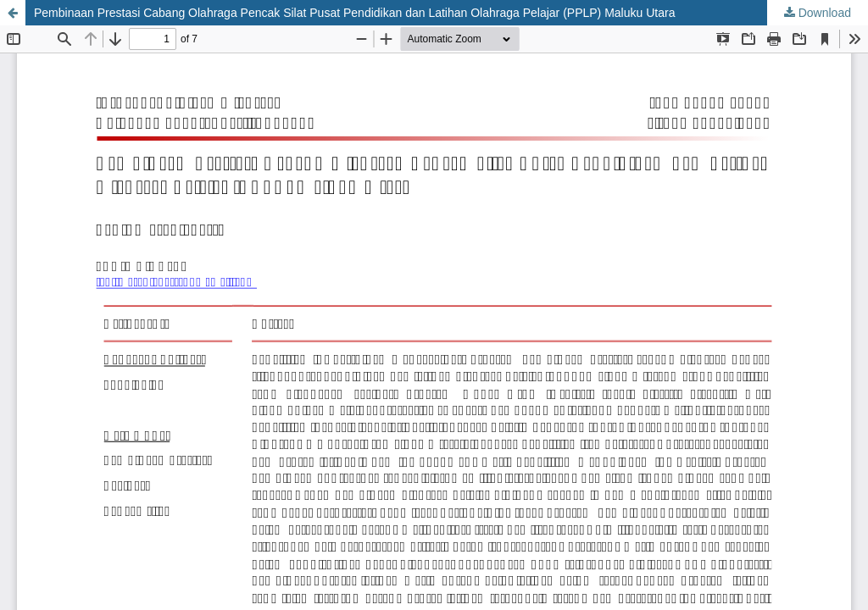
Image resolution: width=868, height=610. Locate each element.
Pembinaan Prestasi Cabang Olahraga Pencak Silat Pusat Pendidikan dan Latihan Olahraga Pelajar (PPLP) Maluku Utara (354, 13)
